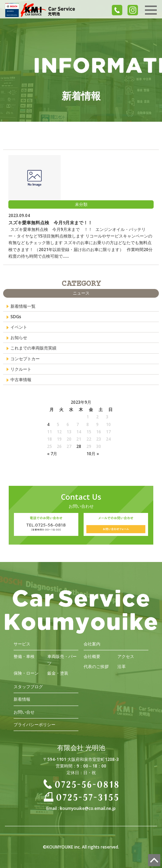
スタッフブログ (28, 687)
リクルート (21, 369)
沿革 (122, 666)
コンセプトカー (25, 359)
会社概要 (92, 656)
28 (79, 446)
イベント (19, 327)
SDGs (16, 317)
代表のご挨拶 (96, 666)
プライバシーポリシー (34, 725)
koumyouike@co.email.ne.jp (88, 808)
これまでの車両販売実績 (33, 348)
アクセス (126, 656)
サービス (22, 644)
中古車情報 (21, 380)
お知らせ (19, 337)
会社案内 (92, 644)
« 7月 (52, 454)
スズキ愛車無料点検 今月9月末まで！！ (50, 223)
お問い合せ (24, 712)
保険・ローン (26, 673)
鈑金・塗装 (58, 673)
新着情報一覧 (23, 306)
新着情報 (22, 699)
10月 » (93, 454)
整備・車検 (24, 656)
